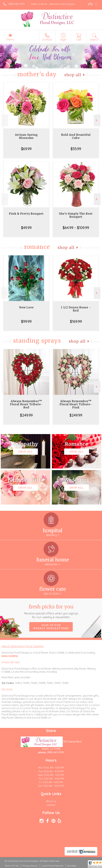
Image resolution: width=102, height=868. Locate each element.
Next (97, 120)
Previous (5, 120)
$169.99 (76, 321)
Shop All (73, 75)
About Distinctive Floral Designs (23, 646)
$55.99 (76, 149)
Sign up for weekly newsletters (51, 627)
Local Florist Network (52, 866)
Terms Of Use (12, 866)
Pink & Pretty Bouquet (26, 214)
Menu (10, 39)
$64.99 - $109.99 (76, 228)
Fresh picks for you (51, 611)
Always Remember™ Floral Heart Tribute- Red (26, 404)
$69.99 (26, 149)
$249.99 (26, 415)
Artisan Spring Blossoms (26, 136)
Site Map (72, 866)
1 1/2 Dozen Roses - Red (76, 309)
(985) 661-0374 (16, 4)
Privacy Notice (30, 866)
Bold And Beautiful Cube (76, 136)
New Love (26, 307)
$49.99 (26, 228)
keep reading (10, 656)
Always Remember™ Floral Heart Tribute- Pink (76, 404)
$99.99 (26, 321)
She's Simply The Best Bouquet (76, 215)
